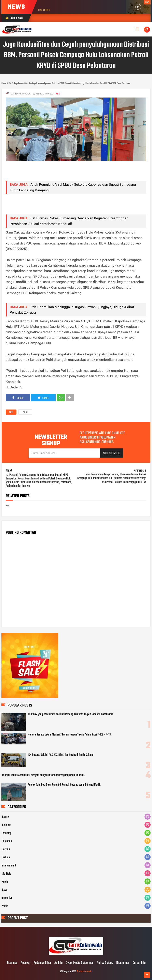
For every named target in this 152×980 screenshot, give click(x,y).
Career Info (139, 963)
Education (7, 841)
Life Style (6, 874)
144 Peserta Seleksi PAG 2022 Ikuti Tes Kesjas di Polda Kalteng (61, 755)
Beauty (5, 817)
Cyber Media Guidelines (80, 963)
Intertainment (9, 866)
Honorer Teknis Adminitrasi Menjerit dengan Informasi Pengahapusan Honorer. (43, 775)
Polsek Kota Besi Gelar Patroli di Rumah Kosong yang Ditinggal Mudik (64, 785)
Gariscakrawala (84, 972)
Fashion (6, 858)
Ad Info (58, 963)
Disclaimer (123, 963)
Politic (5, 906)
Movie (5, 882)
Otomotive (7, 898)
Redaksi (25, 963)
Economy (6, 833)
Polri (25, 412)
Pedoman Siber (42, 963)
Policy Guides (105, 963)
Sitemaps (12, 963)
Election (6, 849)
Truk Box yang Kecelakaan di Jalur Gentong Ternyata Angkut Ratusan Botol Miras (70, 714)
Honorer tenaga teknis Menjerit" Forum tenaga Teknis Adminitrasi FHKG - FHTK (69, 735)
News (4, 890)
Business (6, 825)
